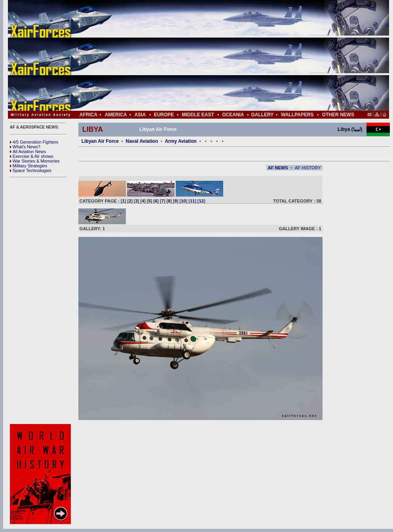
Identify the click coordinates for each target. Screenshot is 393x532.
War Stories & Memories (35, 161)
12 (201, 201)
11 (192, 201)
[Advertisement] (222, 55)
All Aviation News (28, 151)
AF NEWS (278, 168)
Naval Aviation (142, 141)
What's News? (25, 147)
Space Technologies (31, 170)
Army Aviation (180, 141)
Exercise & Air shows (32, 156)
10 (183, 201)
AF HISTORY (308, 168)
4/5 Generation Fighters (35, 142)
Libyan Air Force (100, 141)
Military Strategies (28, 166)
